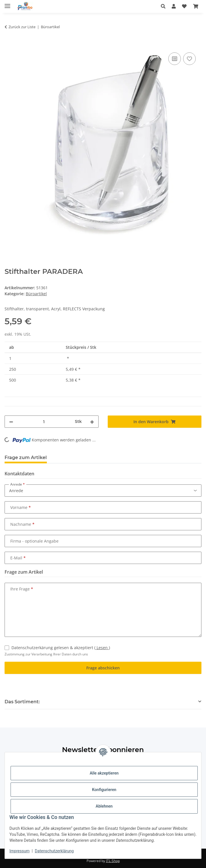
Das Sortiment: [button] (22, 702)
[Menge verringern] (11, 422)
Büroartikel (36, 294)
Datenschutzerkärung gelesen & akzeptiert (61, 648)
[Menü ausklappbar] (7, 4)
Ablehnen (104, 806)
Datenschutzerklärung (54, 851)
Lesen (102, 648)
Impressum (19, 851)
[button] (165, 6)
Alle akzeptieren (104, 773)
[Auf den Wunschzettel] (189, 59)
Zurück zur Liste (22, 27)
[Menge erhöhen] (92, 422)
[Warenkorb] (196, 6)
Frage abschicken (103, 668)
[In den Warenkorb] (9, 45)
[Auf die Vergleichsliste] (175, 59)
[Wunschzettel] (184, 6)
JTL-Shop (113, 861)
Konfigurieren (104, 790)
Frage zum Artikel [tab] (26, 458)
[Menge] (44, 422)
